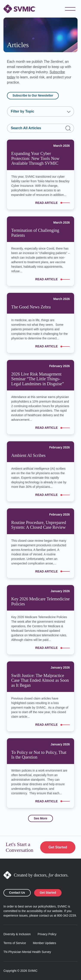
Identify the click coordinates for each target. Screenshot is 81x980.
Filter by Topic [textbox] (22, 111)
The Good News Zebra (31, 307)
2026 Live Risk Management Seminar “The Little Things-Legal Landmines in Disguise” (38, 379)
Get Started (58, 847)
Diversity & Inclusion (17, 934)
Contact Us (17, 893)
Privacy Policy (47, 934)
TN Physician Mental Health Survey (27, 952)
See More (40, 818)
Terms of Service (15, 943)
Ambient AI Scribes (28, 455)
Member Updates (44, 943)
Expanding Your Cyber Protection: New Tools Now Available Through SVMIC (35, 158)
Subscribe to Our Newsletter (33, 95)
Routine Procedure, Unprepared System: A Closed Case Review (39, 525)
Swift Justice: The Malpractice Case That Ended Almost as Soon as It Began (40, 680)
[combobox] (40, 111)
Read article (52, 203)
